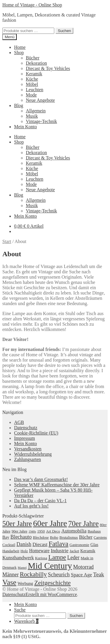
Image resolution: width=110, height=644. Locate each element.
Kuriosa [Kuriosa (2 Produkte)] (41, 558)
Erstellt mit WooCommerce (51, 594)
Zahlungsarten (28, 459)
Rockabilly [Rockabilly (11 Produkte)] (33, 574)
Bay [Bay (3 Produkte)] (6, 537)
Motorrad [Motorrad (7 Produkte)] (83, 567)
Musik (32, 116)
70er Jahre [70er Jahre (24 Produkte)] (83, 524)
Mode (31, 95)
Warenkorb (26, 621)
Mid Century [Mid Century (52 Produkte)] (50, 566)
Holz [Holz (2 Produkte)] (24, 551)
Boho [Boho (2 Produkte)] (54, 537)
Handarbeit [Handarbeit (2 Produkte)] (11, 551)
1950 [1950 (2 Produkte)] (41, 531)
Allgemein (36, 111)
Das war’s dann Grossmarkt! (41, 479)
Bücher (33, 58)
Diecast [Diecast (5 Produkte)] (40, 544)
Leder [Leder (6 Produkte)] (73, 558)
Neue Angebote (40, 100)
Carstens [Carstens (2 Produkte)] (100, 537)
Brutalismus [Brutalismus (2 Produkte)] (68, 537)
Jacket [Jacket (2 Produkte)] (74, 551)
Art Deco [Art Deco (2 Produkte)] (53, 531)
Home (20, 47)
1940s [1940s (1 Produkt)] (32, 531)
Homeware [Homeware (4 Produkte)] (39, 551)
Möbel (32, 84)
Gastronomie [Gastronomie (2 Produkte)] (79, 545)
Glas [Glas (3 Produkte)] (94, 545)
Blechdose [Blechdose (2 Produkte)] (41, 537)
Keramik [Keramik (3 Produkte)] (88, 551)
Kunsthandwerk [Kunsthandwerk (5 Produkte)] (18, 558)
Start (7, 241)
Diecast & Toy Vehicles (48, 68)
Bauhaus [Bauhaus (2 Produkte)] (94, 531)
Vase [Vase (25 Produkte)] (9, 582)
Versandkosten (28, 449)
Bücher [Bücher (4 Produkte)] (86, 537)
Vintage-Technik (41, 121)
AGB (19, 422)
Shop (19, 53)
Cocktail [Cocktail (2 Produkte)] (9, 545)
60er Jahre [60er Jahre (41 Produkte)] (50, 523)
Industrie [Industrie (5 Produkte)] (60, 551)
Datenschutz (26, 428)
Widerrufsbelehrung (33, 454)
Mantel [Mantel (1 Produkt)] (22, 568)
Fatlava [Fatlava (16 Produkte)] (59, 544)
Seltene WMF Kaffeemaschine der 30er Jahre (57, 485)
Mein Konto (26, 127)
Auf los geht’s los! (31, 506)
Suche (20, 610)
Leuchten (35, 90)
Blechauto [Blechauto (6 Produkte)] (21, 537)
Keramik (34, 74)
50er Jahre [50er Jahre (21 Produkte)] (17, 524)
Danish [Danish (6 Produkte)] (24, 544)
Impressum (24, 438)
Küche (32, 79)
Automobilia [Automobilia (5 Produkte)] (74, 531)
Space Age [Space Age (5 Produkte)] (82, 575)
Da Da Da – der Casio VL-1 (40, 501)
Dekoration (36, 63)
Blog (19, 105)
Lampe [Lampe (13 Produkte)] (57, 557)
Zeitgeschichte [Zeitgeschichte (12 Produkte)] (53, 583)
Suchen (64, 31)
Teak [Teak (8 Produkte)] (99, 574)
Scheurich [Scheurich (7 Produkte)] (59, 574)
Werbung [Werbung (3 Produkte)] (25, 583)
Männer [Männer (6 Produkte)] (11, 575)
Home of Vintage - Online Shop (32, 5)
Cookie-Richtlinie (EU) (36, 433)
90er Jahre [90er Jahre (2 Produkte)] (19, 531)
